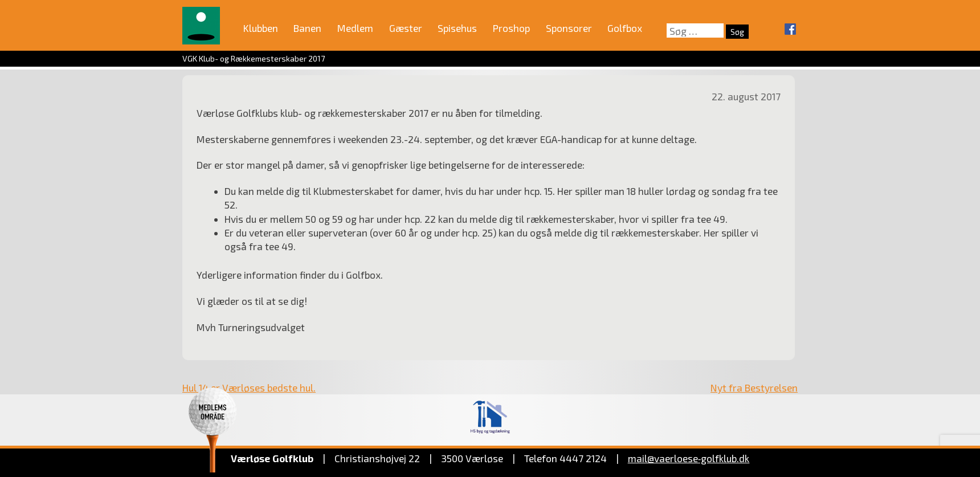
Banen (307, 28)
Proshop (511, 28)
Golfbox (625, 28)
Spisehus (457, 28)
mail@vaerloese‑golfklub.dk (689, 458)
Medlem (355, 28)
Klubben (261, 28)
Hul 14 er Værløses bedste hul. (249, 388)
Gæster (406, 28)
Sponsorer (569, 28)
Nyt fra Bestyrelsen (754, 388)
